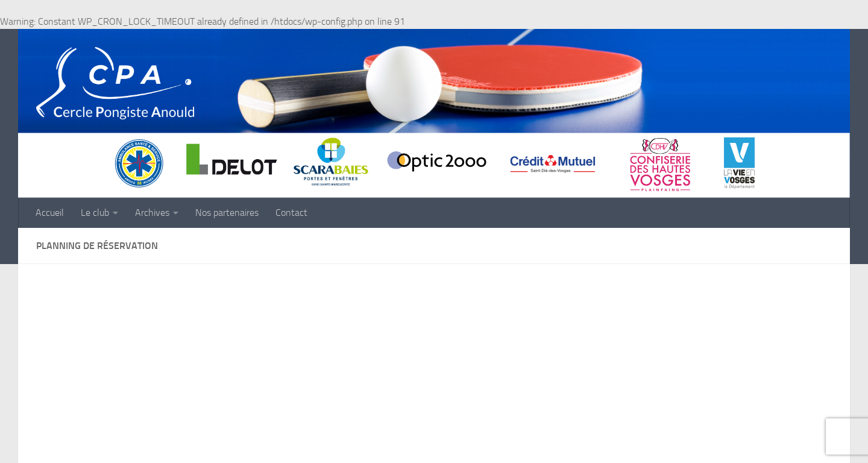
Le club (95, 213)
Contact (291, 213)
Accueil (50, 213)
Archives (152, 213)
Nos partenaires (227, 213)
